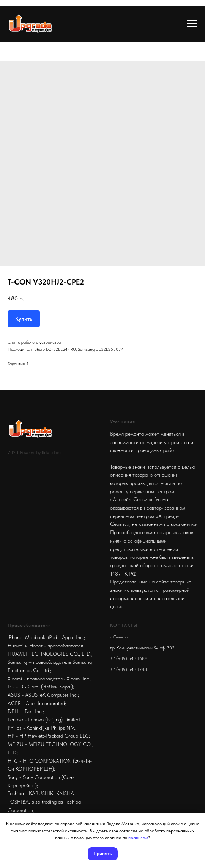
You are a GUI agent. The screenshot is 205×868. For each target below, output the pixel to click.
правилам (138, 838)
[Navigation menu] (192, 24)
